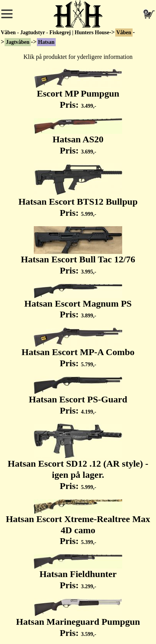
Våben (124, 33)
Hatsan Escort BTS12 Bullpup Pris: (78, 191)
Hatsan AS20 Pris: (78, 137)
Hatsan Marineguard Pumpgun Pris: (78, 618)
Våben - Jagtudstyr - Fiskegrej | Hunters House (55, 33)
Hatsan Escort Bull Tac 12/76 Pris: (78, 251)
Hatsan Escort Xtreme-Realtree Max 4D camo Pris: (78, 523)
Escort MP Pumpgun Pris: (78, 89)
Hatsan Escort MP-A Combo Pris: (78, 348)
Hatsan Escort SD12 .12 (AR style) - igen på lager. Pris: (78, 457)
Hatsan (46, 42)
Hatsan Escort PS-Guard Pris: (78, 396)
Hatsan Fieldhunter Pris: (78, 572)
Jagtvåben (17, 42)
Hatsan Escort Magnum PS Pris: (78, 302)
